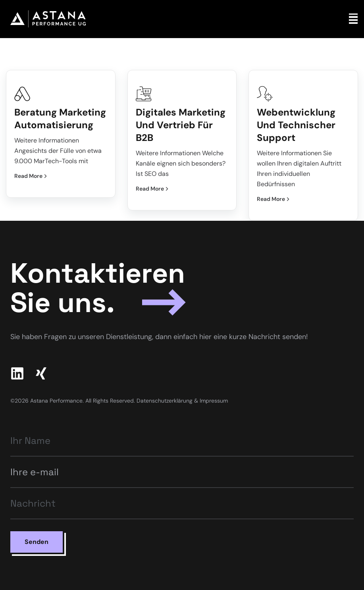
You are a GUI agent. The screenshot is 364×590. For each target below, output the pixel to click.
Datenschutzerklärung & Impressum (182, 401)
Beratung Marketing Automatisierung (60, 119)
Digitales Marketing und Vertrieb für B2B (181, 125)
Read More (31, 176)
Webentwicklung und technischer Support (296, 125)
